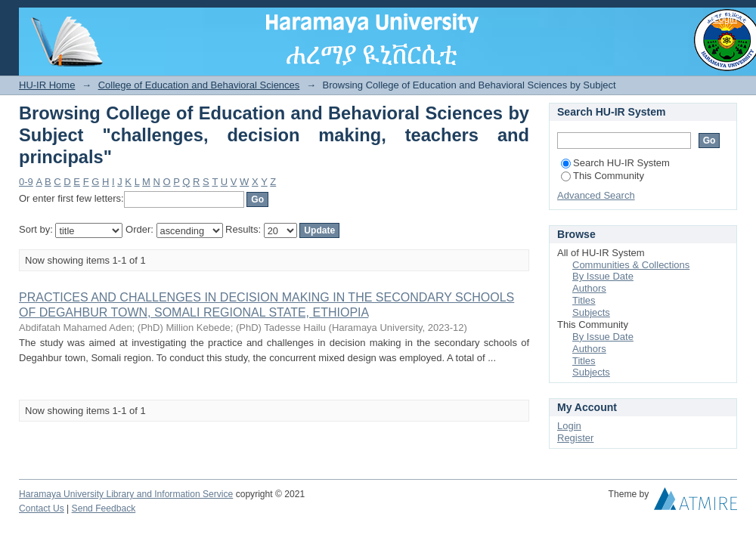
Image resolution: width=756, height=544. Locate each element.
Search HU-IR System (615, 163)
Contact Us (42, 508)
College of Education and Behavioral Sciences (199, 85)
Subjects (591, 312)
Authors (589, 288)
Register (575, 438)
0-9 (26, 182)
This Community (603, 176)
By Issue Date (603, 276)
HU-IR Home (47, 85)
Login (725, 19)
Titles (584, 300)
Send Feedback (104, 508)
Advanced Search (596, 195)
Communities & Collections (631, 265)
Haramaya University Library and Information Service (126, 494)
